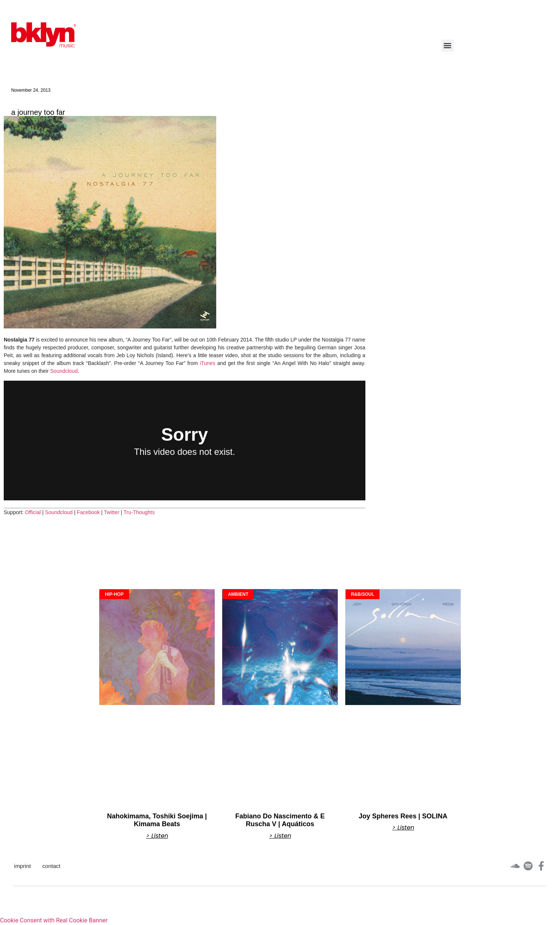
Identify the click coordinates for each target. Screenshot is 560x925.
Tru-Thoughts (139, 512)
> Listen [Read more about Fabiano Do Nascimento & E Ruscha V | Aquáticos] (280, 836)
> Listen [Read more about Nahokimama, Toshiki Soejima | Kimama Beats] (157, 836)
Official (33, 512)
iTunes (208, 363)
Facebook (88, 512)
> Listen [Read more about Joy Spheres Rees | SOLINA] (403, 828)
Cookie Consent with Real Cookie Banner (54, 920)
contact (51, 866)
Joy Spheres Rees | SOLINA (403, 816)
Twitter (112, 512)
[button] (448, 46)
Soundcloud (64, 371)
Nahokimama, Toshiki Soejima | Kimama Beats (157, 820)
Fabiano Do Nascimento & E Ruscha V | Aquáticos (280, 820)
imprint (23, 866)
